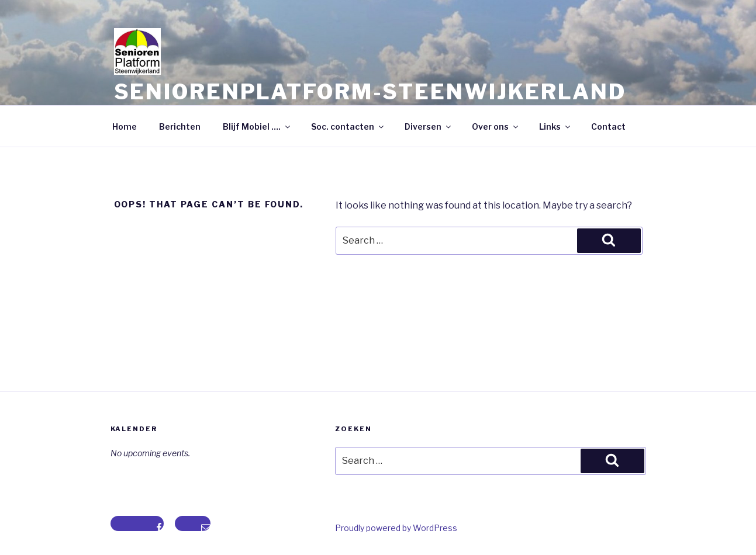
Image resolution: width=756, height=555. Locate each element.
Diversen (429, 126)
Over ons (496, 126)
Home (125, 126)
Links (555, 126)
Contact (608, 126)
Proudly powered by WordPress (396, 528)
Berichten (180, 126)
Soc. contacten (348, 126)
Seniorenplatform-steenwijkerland (370, 92)
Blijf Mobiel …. (257, 126)
